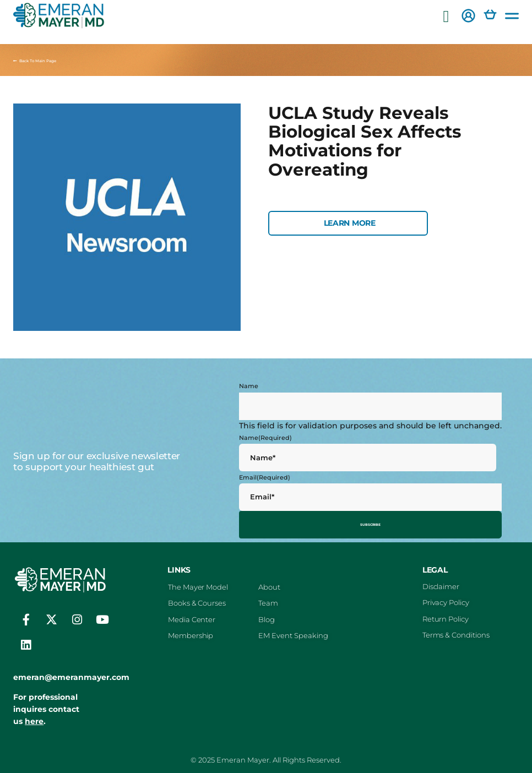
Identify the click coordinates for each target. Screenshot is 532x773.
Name (249, 386)
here (34, 717)
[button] (446, 17)
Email (265, 477)
